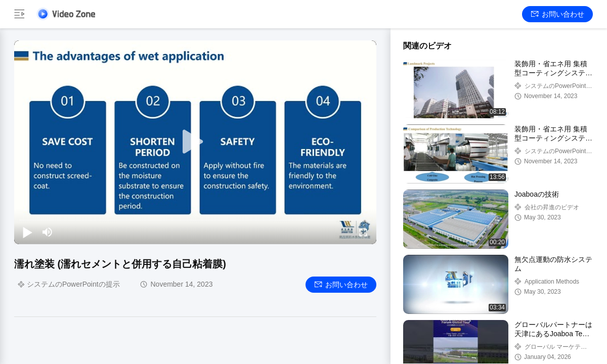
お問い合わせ (558, 14)
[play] (195, 142)
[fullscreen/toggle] (363, 232)
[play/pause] (27, 232)
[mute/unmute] (48, 232)
